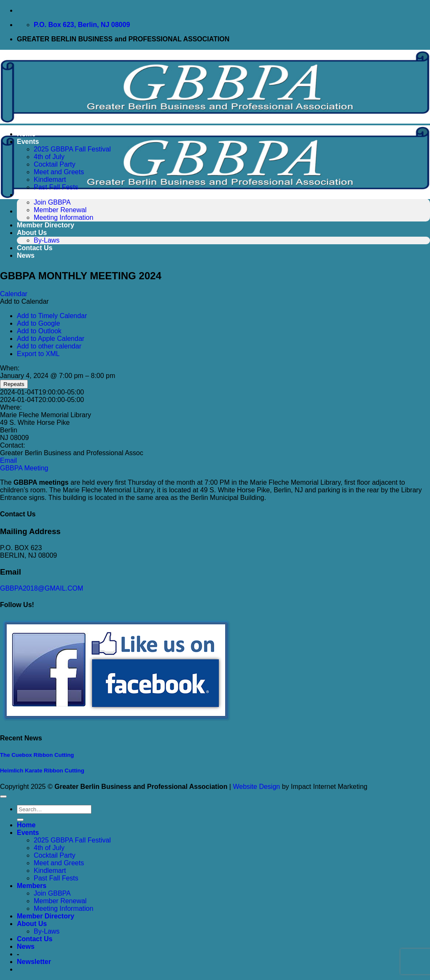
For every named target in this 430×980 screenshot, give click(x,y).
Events (28, 142)
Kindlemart (50, 180)
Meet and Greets (59, 172)
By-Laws (47, 240)
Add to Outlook (39, 331)
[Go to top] (3, 796)
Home (26, 134)
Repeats (14, 384)
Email (8, 460)
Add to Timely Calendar (52, 316)
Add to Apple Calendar (51, 339)
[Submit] (20, 820)
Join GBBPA (52, 202)
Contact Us (35, 248)
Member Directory (46, 225)
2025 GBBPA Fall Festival (72, 149)
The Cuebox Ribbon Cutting (37, 755)
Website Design (256, 787)
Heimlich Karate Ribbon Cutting (42, 771)
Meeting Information (63, 217)
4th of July (49, 157)
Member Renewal (60, 210)
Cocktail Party (55, 164)
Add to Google (38, 323)
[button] (24, 301)
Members (32, 195)
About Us (32, 233)
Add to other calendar (49, 346)
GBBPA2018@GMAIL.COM (42, 588)
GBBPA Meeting (24, 468)
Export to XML (38, 354)
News (26, 255)
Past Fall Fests (56, 187)
